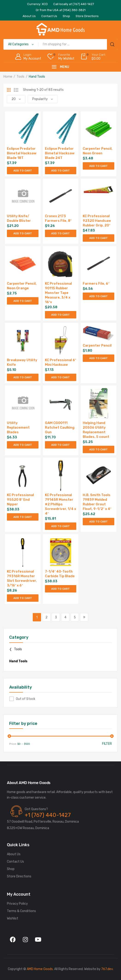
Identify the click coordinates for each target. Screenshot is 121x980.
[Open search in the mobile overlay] (60, 44)
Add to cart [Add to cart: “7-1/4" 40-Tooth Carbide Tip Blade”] (60, 589)
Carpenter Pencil (97, 345)
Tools (21, 77)
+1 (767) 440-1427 (48, 815)
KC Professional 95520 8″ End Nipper (20, 500)
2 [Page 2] (46, 617)
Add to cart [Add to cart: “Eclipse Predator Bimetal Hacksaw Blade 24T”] (60, 171)
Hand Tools (18, 661)
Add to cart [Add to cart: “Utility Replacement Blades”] (23, 445)
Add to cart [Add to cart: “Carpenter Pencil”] (99, 358)
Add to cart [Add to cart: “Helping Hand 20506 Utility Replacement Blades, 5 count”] (99, 449)
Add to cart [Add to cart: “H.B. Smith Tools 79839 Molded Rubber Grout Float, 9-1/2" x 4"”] (99, 522)
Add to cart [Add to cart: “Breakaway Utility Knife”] (23, 377)
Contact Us (15, 862)
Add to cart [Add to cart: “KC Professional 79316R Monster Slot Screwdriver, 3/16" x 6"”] (23, 598)
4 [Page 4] (65, 617)
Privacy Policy (17, 904)
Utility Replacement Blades (18, 427)
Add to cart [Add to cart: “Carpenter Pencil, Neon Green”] (99, 166)
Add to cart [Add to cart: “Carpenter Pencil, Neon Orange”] (23, 301)
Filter (107, 744)
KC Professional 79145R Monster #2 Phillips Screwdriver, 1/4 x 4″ (60, 504)
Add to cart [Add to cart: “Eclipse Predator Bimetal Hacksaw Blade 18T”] (23, 171)
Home (8, 77)
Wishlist (13, 918)
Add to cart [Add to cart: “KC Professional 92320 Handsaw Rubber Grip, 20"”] (99, 238)
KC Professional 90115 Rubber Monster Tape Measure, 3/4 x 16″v (58, 293)
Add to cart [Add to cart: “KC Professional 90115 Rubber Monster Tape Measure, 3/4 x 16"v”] (60, 315)
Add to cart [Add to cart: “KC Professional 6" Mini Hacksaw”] (60, 377)
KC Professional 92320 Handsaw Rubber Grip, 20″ (97, 221)
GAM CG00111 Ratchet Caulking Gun (60, 427)
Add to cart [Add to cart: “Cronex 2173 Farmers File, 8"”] (60, 233)
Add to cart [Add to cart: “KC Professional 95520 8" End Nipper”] (23, 517)
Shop (11, 869)
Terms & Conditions (21, 911)
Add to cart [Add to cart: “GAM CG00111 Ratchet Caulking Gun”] (60, 445)
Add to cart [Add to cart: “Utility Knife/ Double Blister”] (23, 233)
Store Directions (19, 876)
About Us (14, 854)
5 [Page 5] (75, 617)
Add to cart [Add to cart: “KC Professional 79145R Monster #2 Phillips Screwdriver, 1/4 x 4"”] (60, 526)
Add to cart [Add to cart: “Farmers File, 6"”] (99, 296)
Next (84, 617)
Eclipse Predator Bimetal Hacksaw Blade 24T (60, 153)
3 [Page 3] (56, 617)
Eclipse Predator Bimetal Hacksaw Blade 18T (22, 153)
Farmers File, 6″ (96, 284)
